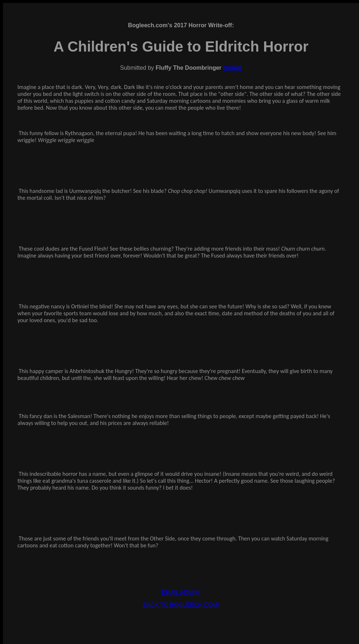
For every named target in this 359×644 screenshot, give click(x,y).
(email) (233, 68)
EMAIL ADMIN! (181, 593)
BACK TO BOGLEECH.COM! (181, 605)
